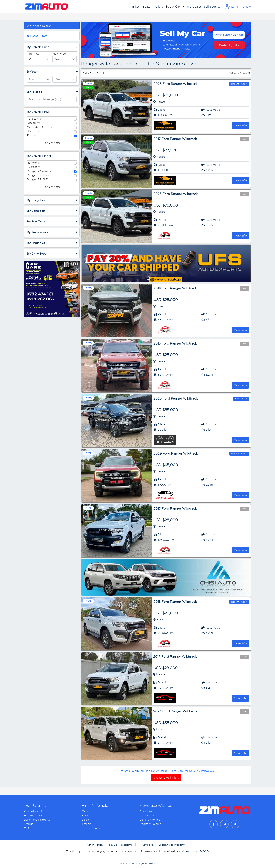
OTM (27, 828)
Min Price (33, 54)
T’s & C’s (112, 845)
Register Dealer (150, 824)
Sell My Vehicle (150, 820)
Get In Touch (95, 845)
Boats (146, 7)
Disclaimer (128, 845)
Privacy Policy (146, 845)
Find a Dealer (192, 7)
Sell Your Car (213, 7)
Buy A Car (173, 7)
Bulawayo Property (37, 820)
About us (146, 811)
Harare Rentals (34, 815)
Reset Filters (37, 36)
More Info (240, 125)
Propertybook (33, 811)
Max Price (59, 54)
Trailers (158, 7)
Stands (29, 824)
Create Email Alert (166, 778)
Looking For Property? (173, 845)
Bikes (136, 7)
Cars (85, 811)
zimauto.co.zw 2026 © (195, 851)
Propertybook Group (144, 864)
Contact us (147, 815)
